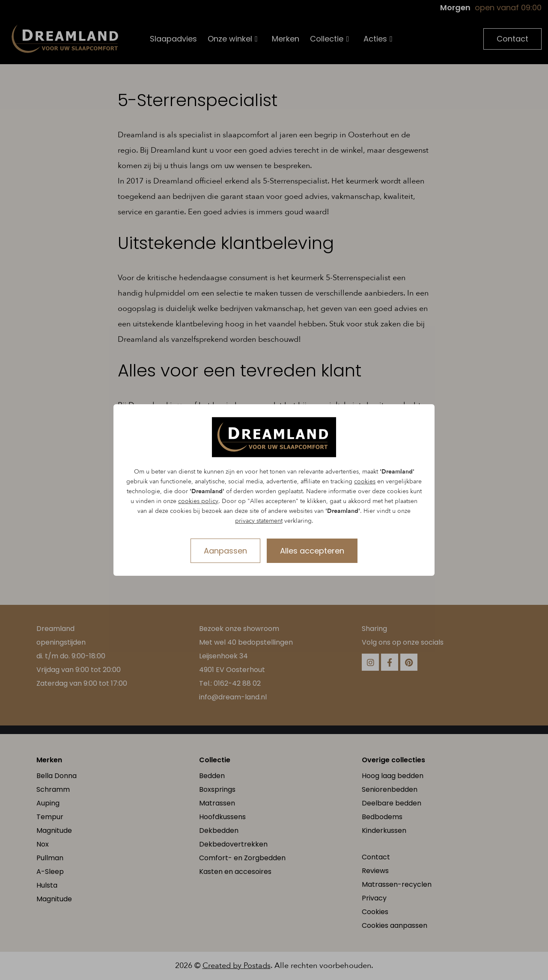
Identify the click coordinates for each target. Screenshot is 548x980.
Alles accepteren (312, 551)
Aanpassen (225, 551)
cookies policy (198, 501)
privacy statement (259, 521)
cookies (365, 481)
